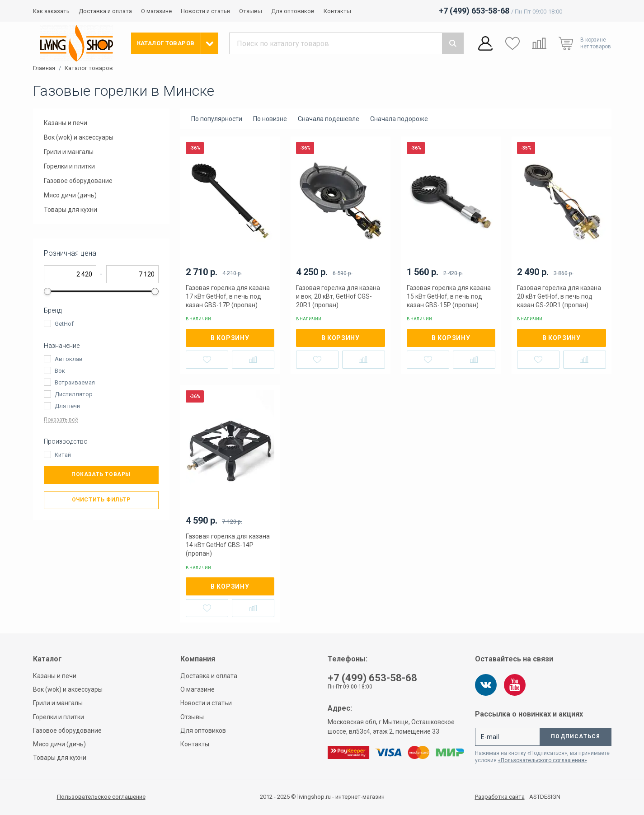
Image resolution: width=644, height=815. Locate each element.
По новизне (270, 119)
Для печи (67, 406)
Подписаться (576, 736)
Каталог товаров (89, 68)
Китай (63, 455)
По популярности (217, 119)
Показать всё (61, 420)
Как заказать (51, 11)
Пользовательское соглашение (101, 797)
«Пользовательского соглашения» (543, 760)
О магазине (156, 11)
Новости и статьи (205, 11)
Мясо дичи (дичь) (70, 195)
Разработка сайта (500, 797)
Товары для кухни (71, 210)
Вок (60, 371)
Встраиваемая (75, 382)
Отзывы (251, 11)
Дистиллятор (74, 394)
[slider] (47, 291)
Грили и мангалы (69, 152)
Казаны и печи (66, 123)
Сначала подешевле (329, 119)
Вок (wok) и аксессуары (79, 137)
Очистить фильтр (101, 500)
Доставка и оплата (105, 11)
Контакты (337, 11)
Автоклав (69, 359)
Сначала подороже (399, 119)
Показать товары (101, 474)
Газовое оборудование (78, 181)
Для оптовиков (293, 11)
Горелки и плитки (69, 166)
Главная (44, 68)
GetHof (64, 324)
